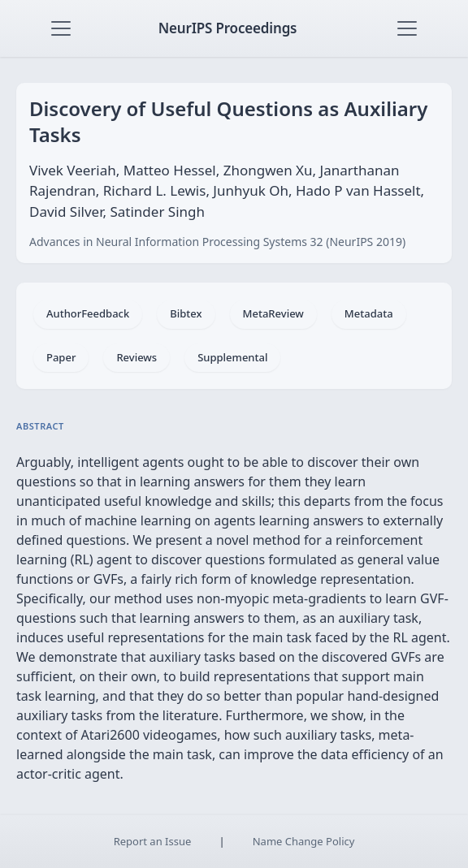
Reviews (136, 357)
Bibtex (186, 313)
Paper (61, 357)
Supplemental (232, 357)
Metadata (369, 313)
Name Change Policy (304, 841)
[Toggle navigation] (61, 28)
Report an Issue (153, 841)
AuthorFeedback (88, 313)
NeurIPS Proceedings (228, 28)
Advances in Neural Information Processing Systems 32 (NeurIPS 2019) (217, 242)
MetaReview (273, 313)
